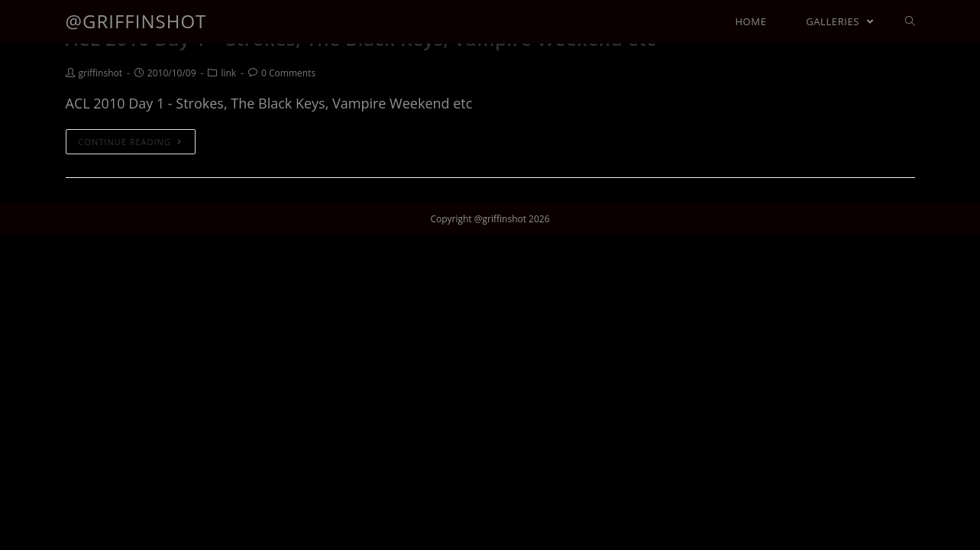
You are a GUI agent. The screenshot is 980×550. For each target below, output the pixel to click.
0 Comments (288, 73)
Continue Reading (131, 142)
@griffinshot (136, 21)
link (228, 73)
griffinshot (100, 73)
